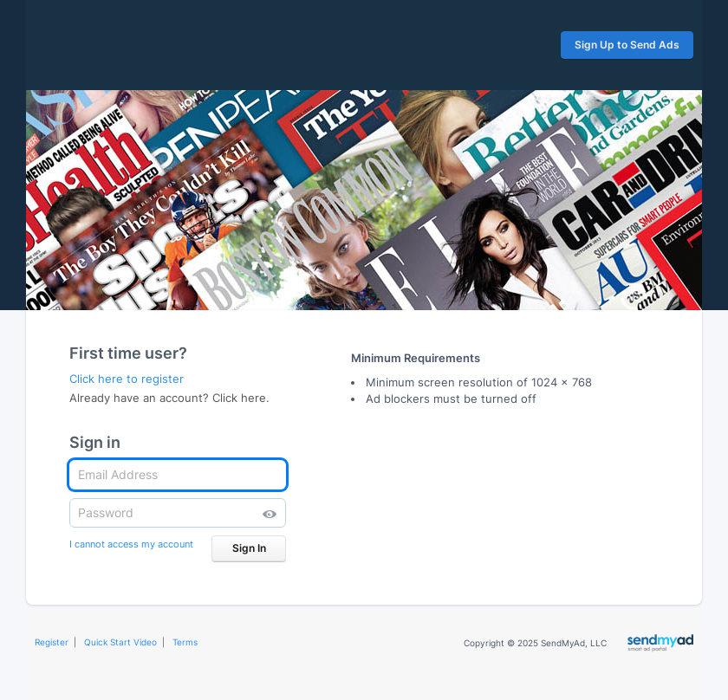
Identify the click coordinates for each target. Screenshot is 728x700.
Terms (185, 642)
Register (52, 642)
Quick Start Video (120, 642)
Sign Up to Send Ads (627, 45)
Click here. (241, 398)
